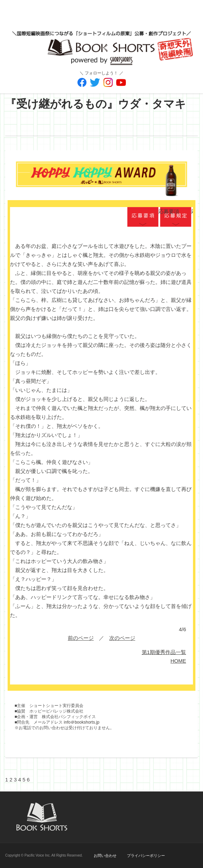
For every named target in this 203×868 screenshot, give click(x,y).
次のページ (122, 638)
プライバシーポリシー (146, 856)
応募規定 (176, 217)
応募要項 (143, 217)
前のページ (81, 638)
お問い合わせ (105, 856)
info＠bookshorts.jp (82, 722)
